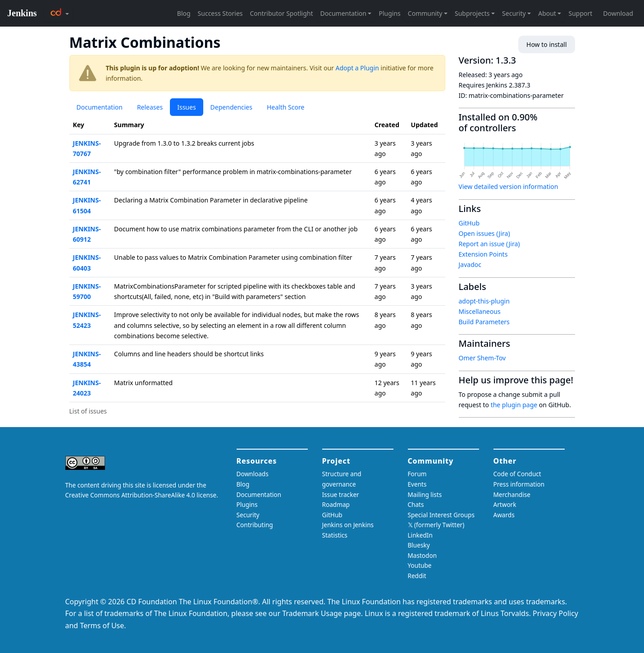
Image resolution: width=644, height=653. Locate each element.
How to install (546, 44)
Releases (150, 107)
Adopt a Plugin (357, 68)
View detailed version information (509, 186)
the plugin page (514, 405)
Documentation (100, 107)
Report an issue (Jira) (489, 244)
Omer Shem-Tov (482, 358)
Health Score (285, 107)
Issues (186, 107)
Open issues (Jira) (484, 233)
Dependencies (231, 107)
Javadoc (470, 264)
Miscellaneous (480, 311)
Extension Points (483, 254)
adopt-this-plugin (484, 301)
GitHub (469, 223)
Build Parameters (484, 322)
